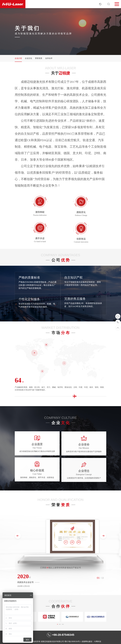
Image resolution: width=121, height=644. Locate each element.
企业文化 (28, 58)
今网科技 (98, 642)
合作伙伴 (49, 58)
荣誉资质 (39, 58)
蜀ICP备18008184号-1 (73, 642)
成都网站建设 (87, 642)
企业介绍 (18, 58)
